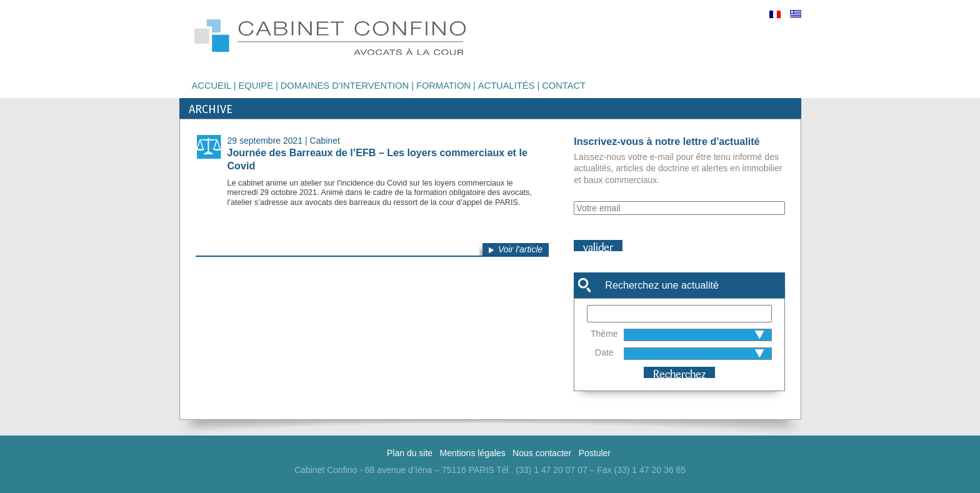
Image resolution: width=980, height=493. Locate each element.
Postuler (595, 453)
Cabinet (325, 141)
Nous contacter (542, 453)
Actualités (507, 86)
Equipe (256, 86)
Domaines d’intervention (345, 86)
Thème (604, 334)
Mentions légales (473, 453)
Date (604, 352)
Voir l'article (520, 249)
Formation (443, 86)
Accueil (212, 86)
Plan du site (410, 453)
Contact (564, 86)
